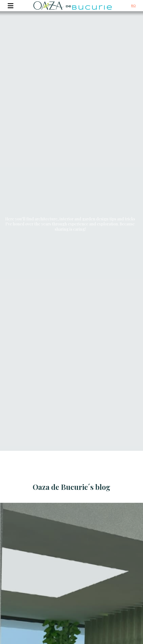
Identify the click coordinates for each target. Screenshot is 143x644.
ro (133, 5)
